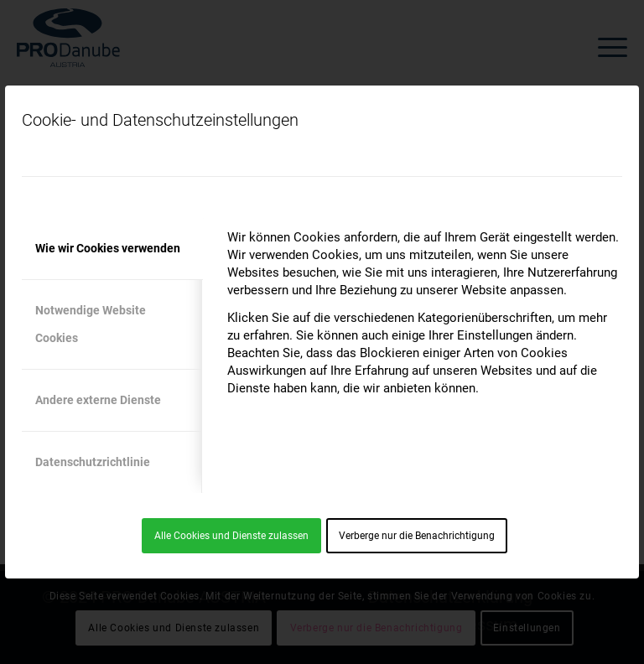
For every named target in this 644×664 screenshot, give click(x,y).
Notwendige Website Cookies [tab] (91, 324)
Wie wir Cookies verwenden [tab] (108, 248)
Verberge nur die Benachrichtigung (417, 536)
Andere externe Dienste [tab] (98, 400)
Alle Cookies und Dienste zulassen (231, 536)
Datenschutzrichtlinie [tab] (93, 462)
